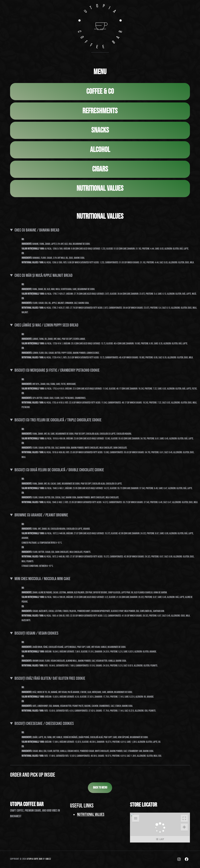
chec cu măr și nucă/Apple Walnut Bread (44, 276)
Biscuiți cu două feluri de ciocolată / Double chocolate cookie (59, 470)
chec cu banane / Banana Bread (37, 231)
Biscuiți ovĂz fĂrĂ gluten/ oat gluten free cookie (50, 679)
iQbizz (48, 860)
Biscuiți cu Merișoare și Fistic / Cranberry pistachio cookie (57, 371)
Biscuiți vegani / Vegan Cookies (36, 634)
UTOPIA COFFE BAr (35, 860)
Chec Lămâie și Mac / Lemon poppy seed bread (46, 326)
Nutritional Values (91, 815)
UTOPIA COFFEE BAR (27, 805)
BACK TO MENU (100, 788)
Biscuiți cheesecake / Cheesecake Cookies (44, 724)
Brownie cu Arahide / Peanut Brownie (41, 516)
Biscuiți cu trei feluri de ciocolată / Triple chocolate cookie (58, 421)
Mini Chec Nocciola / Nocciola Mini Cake (42, 579)
